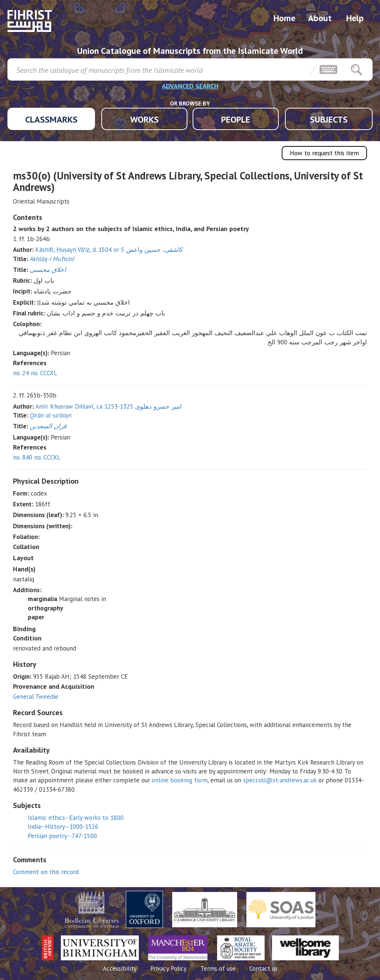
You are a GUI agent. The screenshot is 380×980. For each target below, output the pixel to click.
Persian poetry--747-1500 (62, 836)
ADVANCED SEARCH (190, 86)
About (320, 18)
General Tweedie (36, 697)
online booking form (180, 780)
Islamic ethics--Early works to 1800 (76, 818)
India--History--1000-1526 (63, 827)
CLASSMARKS (51, 119)
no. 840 (23, 457)
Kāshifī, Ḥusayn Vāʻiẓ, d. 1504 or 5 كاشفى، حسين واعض (109, 250)
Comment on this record (46, 872)
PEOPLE (236, 119)
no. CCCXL (44, 373)
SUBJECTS (329, 119)
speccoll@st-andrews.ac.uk (280, 780)
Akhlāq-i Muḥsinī (52, 259)
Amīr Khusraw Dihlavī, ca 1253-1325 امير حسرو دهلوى (109, 406)
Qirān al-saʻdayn (51, 415)
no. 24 (21, 373)
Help (355, 18)
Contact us (263, 968)
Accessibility (120, 968)
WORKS (145, 119)
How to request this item (324, 153)
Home (284, 18)
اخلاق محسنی (48, 270)
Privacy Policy (168, 968)
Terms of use (218, 968)
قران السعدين (48, 426)
